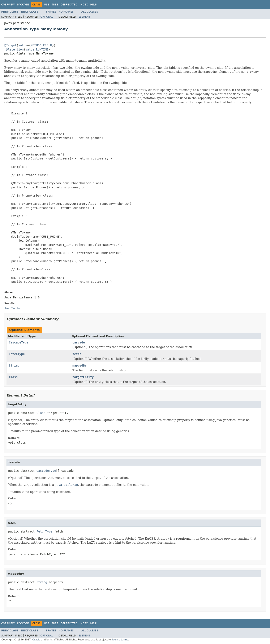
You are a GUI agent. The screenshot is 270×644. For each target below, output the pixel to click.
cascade (79, 342)
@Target (10, 45)
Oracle (36, 640)
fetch (77, 354)
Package (23, 5)
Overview (8, 5)
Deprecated (69, 5)
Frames (51, 12)
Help (93, 5)
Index (84, 5)
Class (13, 377)
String (14, 365)
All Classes (90, 12)
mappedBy (79, 365)
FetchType (17, 354)
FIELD (47, 45)
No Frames (66, 12)
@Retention (15, 49)
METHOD (36, 45)
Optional (47, 17)
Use (47, 5)
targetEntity (83, 377)
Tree (55, 5)
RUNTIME (42, 49)
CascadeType (19, 342)
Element (84, 17)
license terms (120, 640)
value (23, 45)
